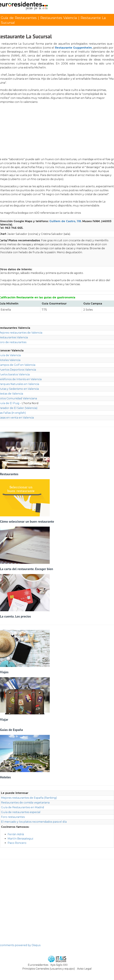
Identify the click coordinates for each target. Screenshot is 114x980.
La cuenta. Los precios (15, 616)
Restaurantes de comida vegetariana (25, 803)
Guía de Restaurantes (19, 18)
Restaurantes (9, 474)
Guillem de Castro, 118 (65, 221)
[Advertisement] (57, 132)
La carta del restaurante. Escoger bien (27, 569)
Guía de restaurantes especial (21, 812)
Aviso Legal (84, 969)
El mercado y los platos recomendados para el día (34, 822)
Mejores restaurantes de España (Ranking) (29, 798)
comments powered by (20, 945)
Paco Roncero (17, 843)
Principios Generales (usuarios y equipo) (49, 969)
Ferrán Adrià (16, 834)
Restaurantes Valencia (59, 18)
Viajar (4, 720)
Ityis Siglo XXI (59, 965)
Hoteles (5, 777)
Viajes (4, 672)
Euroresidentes (38, 965)
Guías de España (11, 730)
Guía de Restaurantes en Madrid (23, 807)
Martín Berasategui (20, 839)
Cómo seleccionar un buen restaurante (27, 521)
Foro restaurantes (13, 817)
